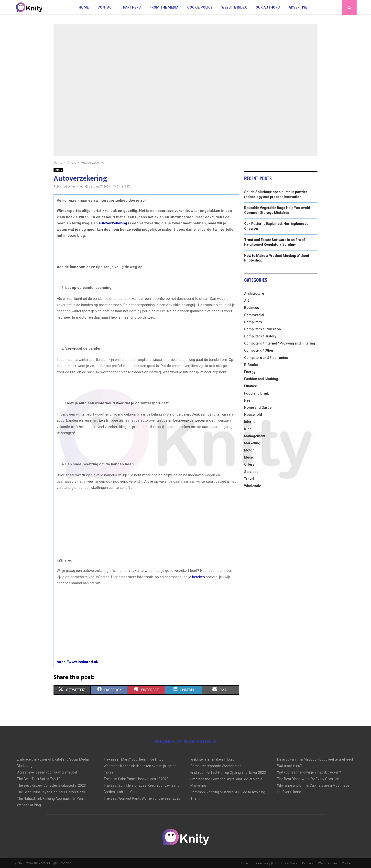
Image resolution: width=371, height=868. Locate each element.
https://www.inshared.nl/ (78, 662)
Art (246, 301)
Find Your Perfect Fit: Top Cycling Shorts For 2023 (228, 773)
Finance (251, 386)
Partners (132, 7)
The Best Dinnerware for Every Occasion (308, 779)
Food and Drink (256, 393)
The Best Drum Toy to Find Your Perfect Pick (51, 792)
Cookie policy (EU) (265, 863)
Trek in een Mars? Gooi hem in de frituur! (135, 759)
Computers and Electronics (266, 358)
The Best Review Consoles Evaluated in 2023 (51, 785)
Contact (106, 7)
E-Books (251, 365)
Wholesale (253, 486)
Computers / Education (262, 329)
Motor (249, 450)
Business (252, 308)
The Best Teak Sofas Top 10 (39, 779)
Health (249, 400)
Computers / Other (259, 350)
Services (251, 472)
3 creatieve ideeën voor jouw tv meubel (47, 772)
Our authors (268, 7)
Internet (250, 422)
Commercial (254, 315)
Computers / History (260, 336)
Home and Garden (259, 408)
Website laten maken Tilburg (212, 759)
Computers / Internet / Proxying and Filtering (280, 343)
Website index (234, 7)
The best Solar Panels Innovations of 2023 (136, 779)
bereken (198, 577)
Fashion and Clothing (261, 379)
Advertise (298, 7)
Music (249, 457)
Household (253, 415)
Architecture (254, 293)
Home (84, 7)
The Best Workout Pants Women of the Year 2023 (142, 798)
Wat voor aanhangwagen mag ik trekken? (309, 772)
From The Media (164, 7)
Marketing (252, 443)
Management (255, 436)
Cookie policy (200, 7)
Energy (250, 372)
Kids (248, 429)
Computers (253, 322)
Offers (58, 170)
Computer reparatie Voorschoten (216, 766)
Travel (249, 479)
